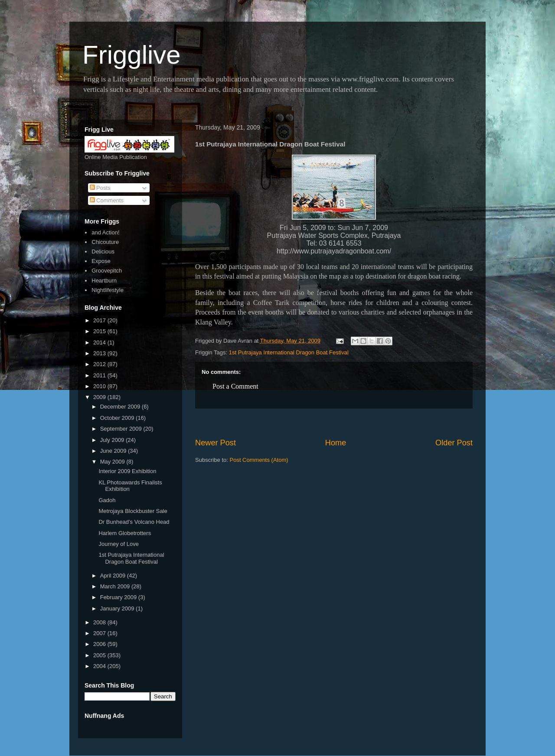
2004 (100, 666)
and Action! (105, 232)
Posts (100, 188)
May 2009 (113, 462)
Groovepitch (107, 271)
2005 (100, 655)
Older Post (454, 443)
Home (336, 443)
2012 (100, 364)
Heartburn (104, 281)
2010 (100, 386)
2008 (100, 622)
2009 (100, 397)
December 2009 (121, 407)
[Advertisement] (334, 423)
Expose (101, 261)
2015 (100, 331)
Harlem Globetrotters (125, 533)
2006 (100, 644)
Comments (107, 200)
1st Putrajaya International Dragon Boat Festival (289, 352)
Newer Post (215, 443)
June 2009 (114, 451)
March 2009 (116, 586)
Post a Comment (235, 386)
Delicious (103, 251)
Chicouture (105, 242)
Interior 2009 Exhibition (127, 471)
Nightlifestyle (108, 290)
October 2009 (118, 418)
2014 (100, 342)
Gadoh (107, 500)
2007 (100, 633)
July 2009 (113, 440)
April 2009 (114, 576)
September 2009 (122, 429)
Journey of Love (119, 544)
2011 (100, 375)
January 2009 (118, 608)
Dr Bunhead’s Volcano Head (134, 522)
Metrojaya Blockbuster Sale (133, 511)
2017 (100, 320)
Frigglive (132, 55)
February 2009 (119, 597)
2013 (100, 353)
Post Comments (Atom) (259, 460)
